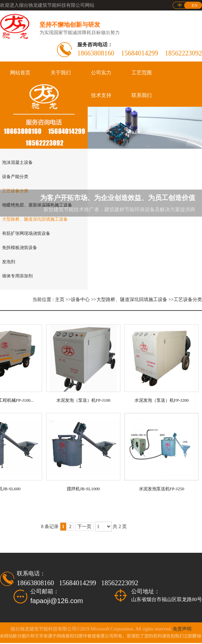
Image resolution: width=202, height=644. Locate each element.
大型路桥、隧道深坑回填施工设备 (132, 300)
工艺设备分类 (188, 300)
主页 (60, 300)
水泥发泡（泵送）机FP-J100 (83, 400)
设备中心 (80, 300)
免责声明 (182, 629)
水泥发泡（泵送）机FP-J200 (162, 400)
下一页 (84, 527)
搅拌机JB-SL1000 (83, 489)
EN (194, 5)
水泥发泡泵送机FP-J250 (162, 489)
